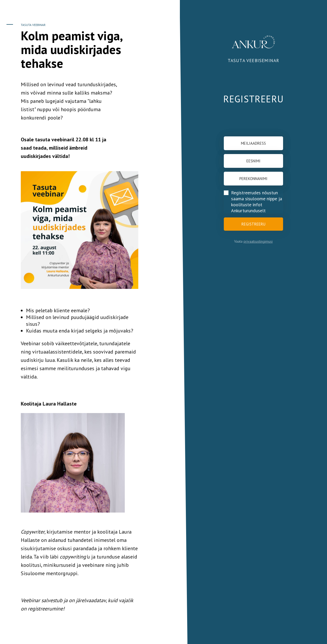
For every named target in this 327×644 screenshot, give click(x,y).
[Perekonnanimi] (253, 179)
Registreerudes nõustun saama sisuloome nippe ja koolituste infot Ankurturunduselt (257, 202)
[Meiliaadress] (253, 143)
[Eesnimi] (253, 161)
